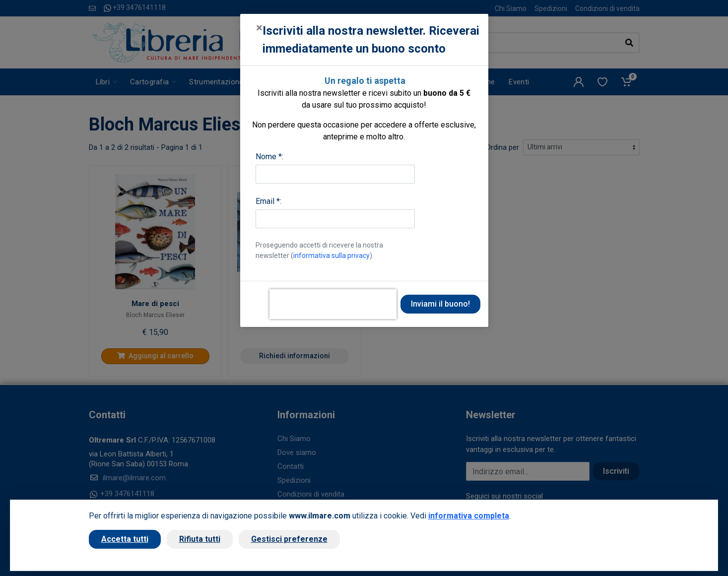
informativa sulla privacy (331, 256)
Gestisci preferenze (289, 539)
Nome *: (269, 157)
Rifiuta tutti (200, 539)
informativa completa (469, 516)
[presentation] (333, 304)
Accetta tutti (125, 539)
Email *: (268, 201)
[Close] (259, 28)
